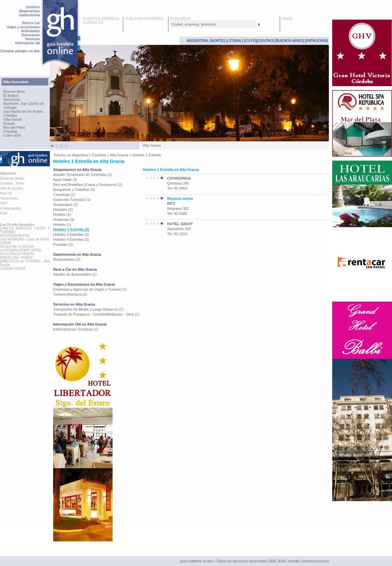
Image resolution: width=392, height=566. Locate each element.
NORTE (217, 41)
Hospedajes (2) (66, 205)
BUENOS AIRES (290, 41)
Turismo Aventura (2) (70, 294)
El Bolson (11, 95)
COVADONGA (179, 178)
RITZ (171, 204)
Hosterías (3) (64, 219)
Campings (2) (64, 195)
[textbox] (213, 24)
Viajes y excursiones (23, 27)
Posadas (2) (63, 244)
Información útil (27, 43)
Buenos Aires (14, 91)
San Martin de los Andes (23, 111)
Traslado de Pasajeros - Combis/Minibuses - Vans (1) (96, 314)
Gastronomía (29, 15)
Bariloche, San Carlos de (24, 103)
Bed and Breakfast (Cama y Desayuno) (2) (88, 185)
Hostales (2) (63, 210)
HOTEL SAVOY (180, 224)
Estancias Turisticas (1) (72, 200)
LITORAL (235, 41)
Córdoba (10, 115)
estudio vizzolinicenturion (309, 561)
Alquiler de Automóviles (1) (75, 274)
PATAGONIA (317, 41)
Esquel (9, 123)
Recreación (31, 35)
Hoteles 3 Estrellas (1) (71, 234)
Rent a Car (31, 23)
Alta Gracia (119, 155)
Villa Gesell (12, 119)
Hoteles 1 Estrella (147, 155)
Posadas (10, 131)
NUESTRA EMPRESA (101, 19)
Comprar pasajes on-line (20, 51)
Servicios (32, 39)
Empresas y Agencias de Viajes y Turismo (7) (90, 289)
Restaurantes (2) (67, 259)
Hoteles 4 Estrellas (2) (71, 239)
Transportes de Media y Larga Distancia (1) (88, 309)
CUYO (250, 41)
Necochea (12, 99)
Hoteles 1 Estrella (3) (71, 229)
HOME (287, 19)
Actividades (31, 31)
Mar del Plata (14, 127)
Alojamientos (29, 11)
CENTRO (265, 41)
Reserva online (180, 199)
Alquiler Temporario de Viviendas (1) (83, 175)
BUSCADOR (180, 19)
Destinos (33, 7)
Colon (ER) (12, 135)
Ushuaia (10, 107)
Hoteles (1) (62, 224)
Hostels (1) (62, 214)
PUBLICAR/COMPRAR (144, 19)
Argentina (80, 155)
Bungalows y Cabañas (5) (74, 190)
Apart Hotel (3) (65, 180)
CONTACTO (93, 23)
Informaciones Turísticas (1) (76, 329)
